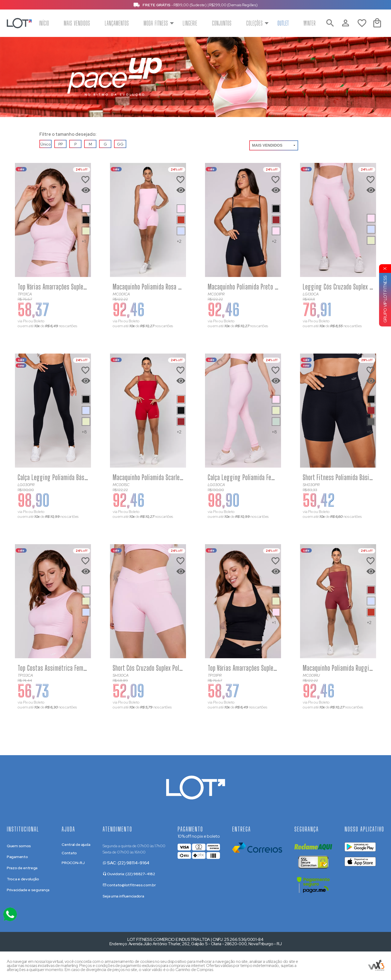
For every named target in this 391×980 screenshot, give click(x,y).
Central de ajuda (76, 844)
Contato (69, 853)
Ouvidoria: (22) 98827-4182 (129, 874)
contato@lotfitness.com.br (129, 885)
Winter (310, 23)
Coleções (255, 23)
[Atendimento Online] (10, 914)
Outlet (283, 23)
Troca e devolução (23, 879)
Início (44, 23)
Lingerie (190, 23)
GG (120, 144)
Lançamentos (117, 23)
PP (61, 144)
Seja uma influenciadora (123, 896)
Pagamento (17, 857)
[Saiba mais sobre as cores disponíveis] (86, 209)
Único (45, 144)
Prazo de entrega (22, 868)
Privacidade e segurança (28, 890)
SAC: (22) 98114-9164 (126, 863)
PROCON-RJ (73, 863)
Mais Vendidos (77, 23)
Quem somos (19, 846)
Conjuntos (222, 23)
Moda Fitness (156, 23)
